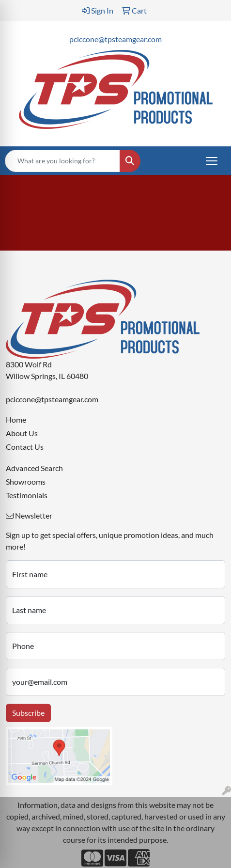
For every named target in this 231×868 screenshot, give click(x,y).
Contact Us (25, 447)
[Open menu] (212, 161)
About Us (22, 433)
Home (16, 419)
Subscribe (28, 713)
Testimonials (27, 495)
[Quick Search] (62, 161)
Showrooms (26, 481)
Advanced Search (34, 468)
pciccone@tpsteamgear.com (115, 39)
